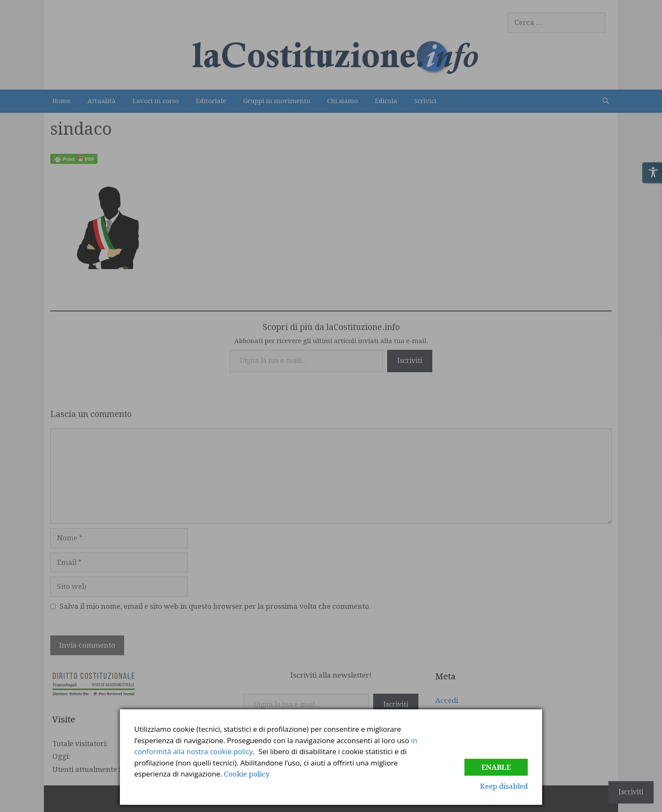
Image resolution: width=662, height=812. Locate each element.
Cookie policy (247, 774)
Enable (496, 767)
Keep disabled (504, 786)
